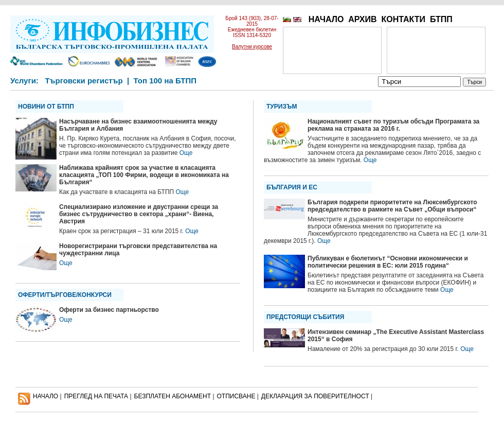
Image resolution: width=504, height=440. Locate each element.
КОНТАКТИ (403, 19)
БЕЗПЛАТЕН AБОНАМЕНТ (173, 396)
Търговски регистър (84, 81)
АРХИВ (362, 19)
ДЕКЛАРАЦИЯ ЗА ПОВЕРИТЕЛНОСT (315, 396)
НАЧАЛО (326, 19)
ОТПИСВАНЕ (236, 396)
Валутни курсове (252, 47)
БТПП (441, 19)
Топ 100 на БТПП (165, 81)
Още (186, 153)
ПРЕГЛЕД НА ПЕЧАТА (96, 396)
